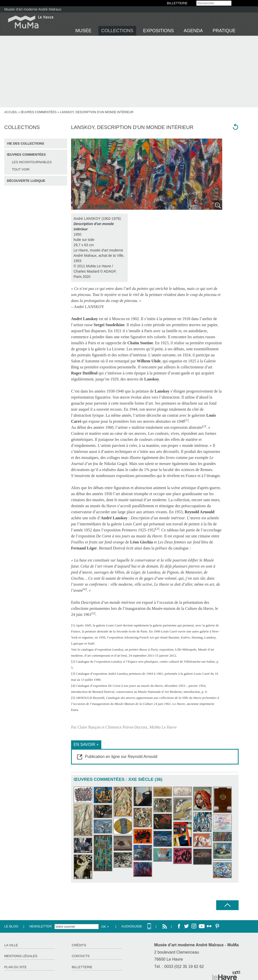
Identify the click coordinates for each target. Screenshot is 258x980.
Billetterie (82, 967)
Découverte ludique (26, 181)
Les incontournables (32, 162)
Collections (117, 31)
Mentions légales (21, 956)
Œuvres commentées (39, 112)
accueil (11, 112)
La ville (11, 945)
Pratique (224, 31)
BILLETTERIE (177, 3)
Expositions (158, 31)
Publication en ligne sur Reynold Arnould (121, 757)
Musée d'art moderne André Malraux (33, 9)
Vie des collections (25, 143)
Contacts (81, 956)
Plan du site (15, 967)
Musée (83, 31)
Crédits (79, 945)
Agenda (193, 31)
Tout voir (21, 169)
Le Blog (11, 926)
